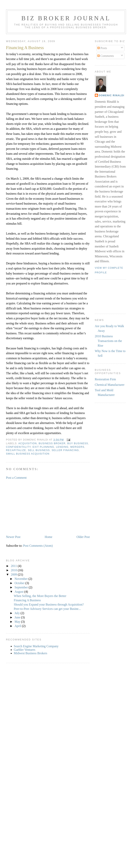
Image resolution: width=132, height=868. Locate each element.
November (22, 579)
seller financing (65, 450)
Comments (106, 56)
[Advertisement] (35, 507)
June (18, 617)
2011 (14, 566)
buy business (78, 443)
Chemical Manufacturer (110, 385)
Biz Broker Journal (66, 18)
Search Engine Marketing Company (36, 646)
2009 (14, 574)
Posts (102, 48)
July (18, 613)
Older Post (83, 537)
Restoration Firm (105, 379)
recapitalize (16, 450)
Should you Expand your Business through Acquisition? (49, 604)
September (22, 587)
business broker (52, 443)
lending (62, 447)
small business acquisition (28, 454)
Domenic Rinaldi (112, 95)
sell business (39, 450)
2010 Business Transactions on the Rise (108, 341)
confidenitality (18, 447)
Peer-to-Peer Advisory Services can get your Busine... (47, 609)
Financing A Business (25, 48)
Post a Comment (16, 478)
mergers (77, 447)
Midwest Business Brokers (31, 653)
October (20, 583)
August (19, 592)
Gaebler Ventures (25, 650)
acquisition (28, 443)
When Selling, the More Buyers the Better (40, 596)
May (18, 622)
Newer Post (13, 537)
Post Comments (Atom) (38, 546)
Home (48, 537)
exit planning (43, 447)
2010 (14, 570)
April (18, 626)
